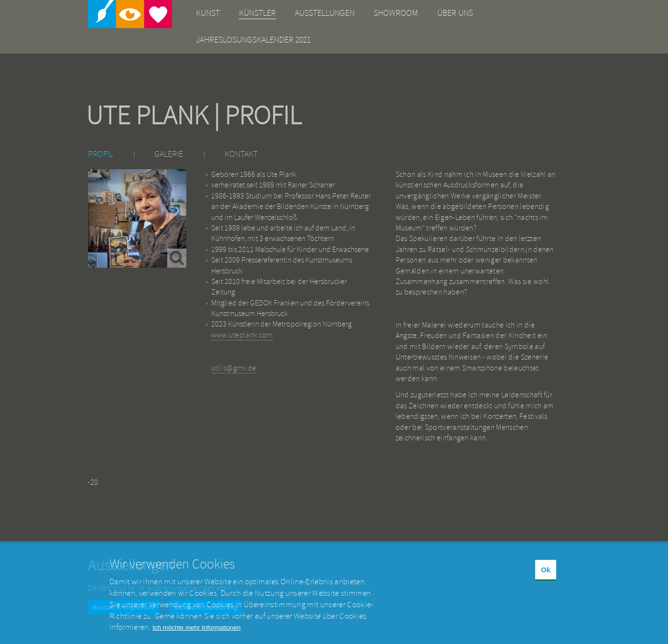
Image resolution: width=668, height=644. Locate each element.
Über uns (455, 13)
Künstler (257, 13)
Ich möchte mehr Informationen (196, 636)
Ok (546, 578)
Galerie (169, 154)
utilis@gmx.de (234, 368)
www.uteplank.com (242, 335)
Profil (100, 154)
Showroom (396, 13)
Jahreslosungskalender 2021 (253, 40)
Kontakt (241, 154)
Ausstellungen (325, 13)
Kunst (208, 13)
